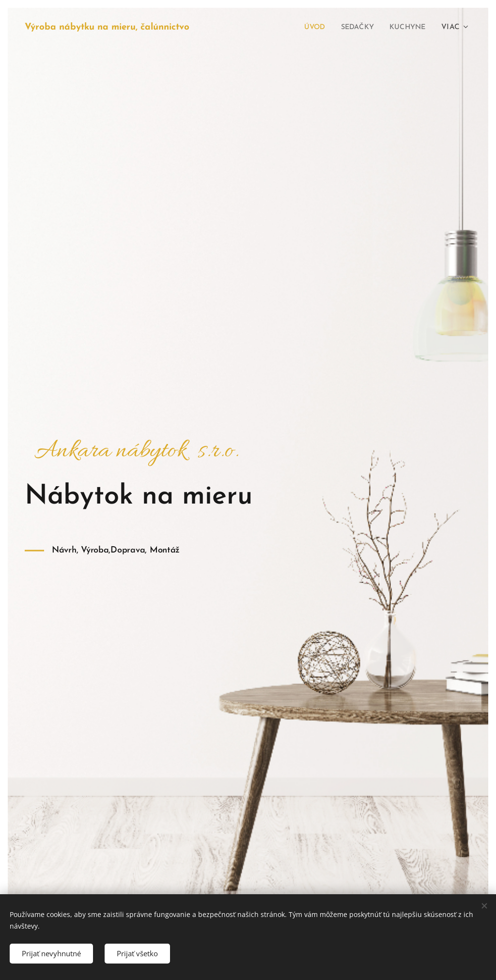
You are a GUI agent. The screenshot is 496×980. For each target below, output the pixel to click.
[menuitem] (308, 28)
